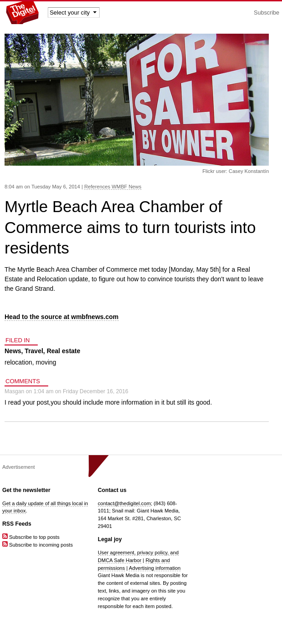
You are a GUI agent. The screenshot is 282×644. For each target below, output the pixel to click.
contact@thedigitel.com (124, 503)
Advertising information (155, 568)
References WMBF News (113, 187)
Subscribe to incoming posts (38, 545)
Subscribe (267, 13)
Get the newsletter (26, 490)
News (13, 351)
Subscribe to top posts (31, 537)
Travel (34, 351)
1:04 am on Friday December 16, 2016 (81, 391)
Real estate (64, 351)
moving (46, 362)
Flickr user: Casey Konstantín (236, 171)
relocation (18, 362)
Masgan (14, 391)
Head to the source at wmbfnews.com (62, 317)
